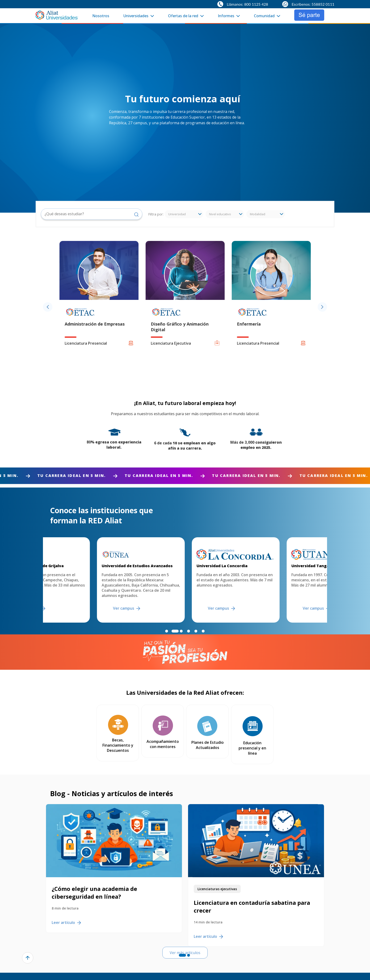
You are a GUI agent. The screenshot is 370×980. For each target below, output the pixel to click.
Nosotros (101, 16)
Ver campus (76, 608)
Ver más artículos (185, 943)
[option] (99, 307)
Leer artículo (66, 906)
